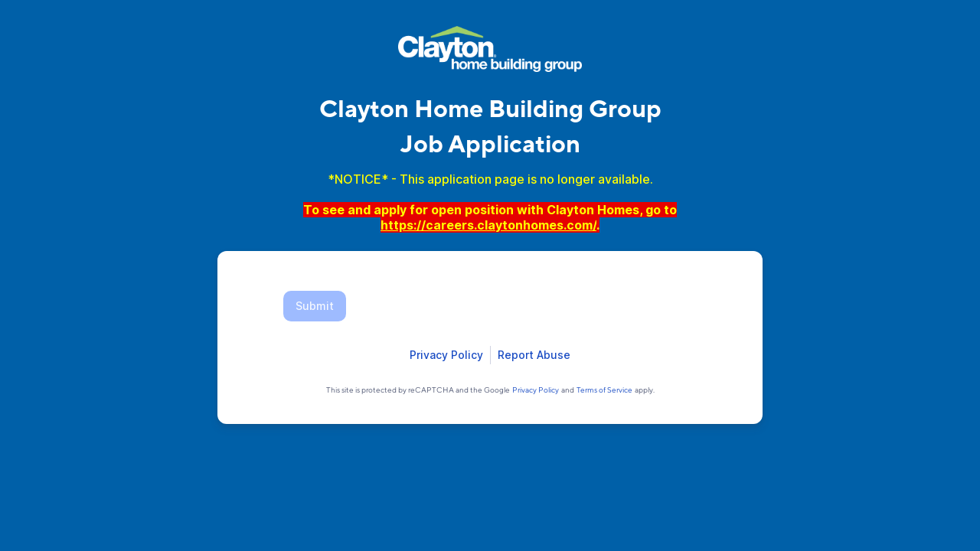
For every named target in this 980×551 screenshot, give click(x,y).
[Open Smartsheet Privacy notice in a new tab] (446, 355)
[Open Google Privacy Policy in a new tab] (536, 390)
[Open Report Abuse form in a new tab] (534, 355)
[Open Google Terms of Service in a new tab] (604, 390)
